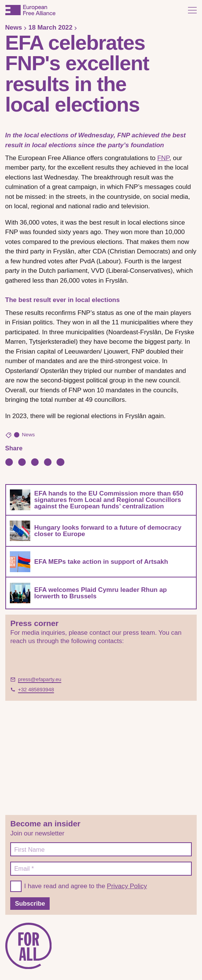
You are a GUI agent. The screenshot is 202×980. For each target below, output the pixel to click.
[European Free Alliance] (30, 10)
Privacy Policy (127, 886)
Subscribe (30, 903)
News (14, 28)
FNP (163, 158)
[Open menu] (192, 10)
